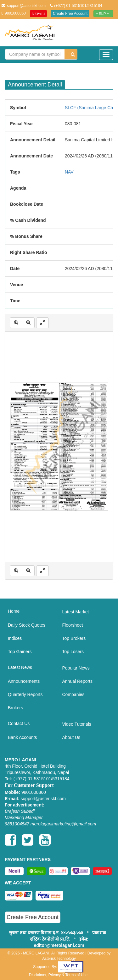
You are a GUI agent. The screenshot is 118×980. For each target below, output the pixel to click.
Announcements (24, 681)
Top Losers (73, 652)
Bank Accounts (22, 737)
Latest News (20, 667)
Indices (15, 638)
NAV (69, 172)
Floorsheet (73, 625)
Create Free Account (70, 14)
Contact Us (19, 723)
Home (14, 611)
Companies (73, 694)
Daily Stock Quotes (27, 625)
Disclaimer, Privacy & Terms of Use (58, 975)
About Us (71, 737)
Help (103, 13)
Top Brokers (74, 638)
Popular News (76, 668)
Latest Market (76, 612)
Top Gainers (20, 652)
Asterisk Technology (59, 959)
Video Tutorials (77, 724)
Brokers (15, 708)
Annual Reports (78, 681)
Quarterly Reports (25, 694)
